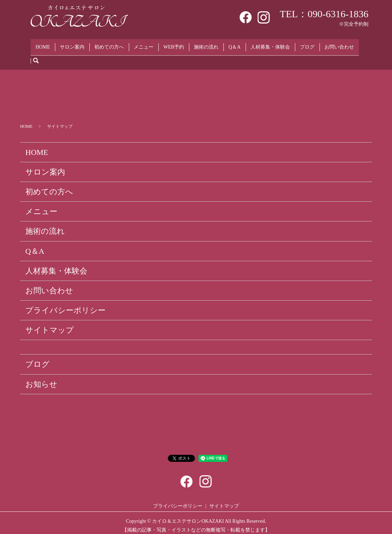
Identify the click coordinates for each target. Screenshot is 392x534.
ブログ (307, 44)
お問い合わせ (339, 44)
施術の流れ (206, 44)
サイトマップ (50, 325)
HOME (43, 44)
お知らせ (41, 379)
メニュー (144, 44)
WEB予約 (174, 44)
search (36, 55)
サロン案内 (72, 44)
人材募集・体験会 (270, 44)
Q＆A (234, 44)
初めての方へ (109, 44)
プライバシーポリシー (65, 305)
